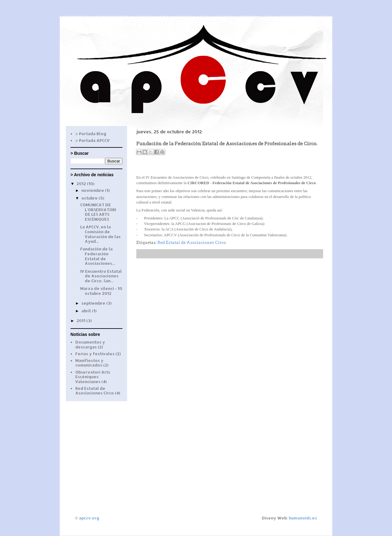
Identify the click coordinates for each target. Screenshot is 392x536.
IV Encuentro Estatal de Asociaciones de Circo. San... (101, 276)
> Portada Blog (91, 134)
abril (87, 311)
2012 (82, 184)
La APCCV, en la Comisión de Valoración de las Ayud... (100, 234)
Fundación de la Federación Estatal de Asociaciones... (98, 256)
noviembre (93, 190)
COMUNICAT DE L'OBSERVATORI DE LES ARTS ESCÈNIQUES (98, 212)
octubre (90, 198)
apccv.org (89, 518)
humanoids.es (303, 518)
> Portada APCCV (92, 140)
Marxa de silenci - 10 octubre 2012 (101, 291)
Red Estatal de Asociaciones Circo (192, 243)
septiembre (94, 303)
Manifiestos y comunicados (89, 363)
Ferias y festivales (95, 354)
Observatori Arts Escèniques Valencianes (93, 377)
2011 (81, 321)
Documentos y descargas (90, 344)
